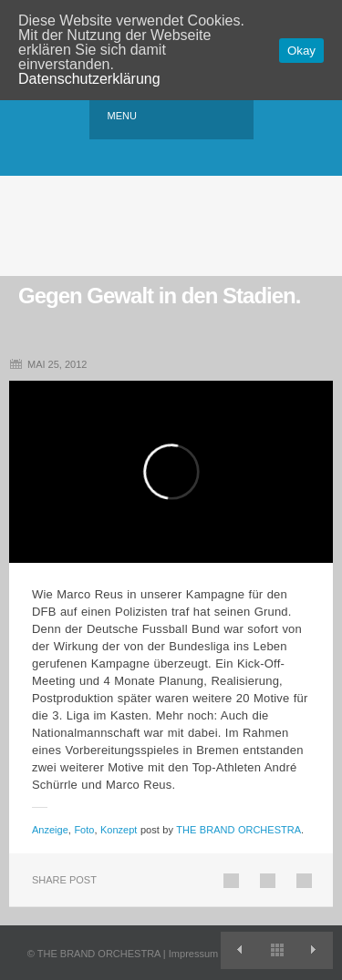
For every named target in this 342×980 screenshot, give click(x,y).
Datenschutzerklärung (89, 79)
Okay (301, 51)
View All (277, 950)
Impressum (193, 954)
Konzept (119, 830)
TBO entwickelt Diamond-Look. (239, 950)
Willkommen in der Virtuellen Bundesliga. (314, 950)
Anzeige (50, 830)
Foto (84, 830)
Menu (122, 116)
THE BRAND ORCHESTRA (238, 830)
